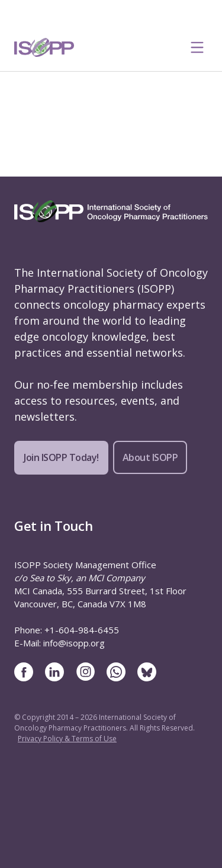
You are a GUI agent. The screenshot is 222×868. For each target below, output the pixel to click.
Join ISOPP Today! (61, 457)
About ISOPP (150, 457)
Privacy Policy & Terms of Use (67, 739)
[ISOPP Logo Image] (44, 47)
